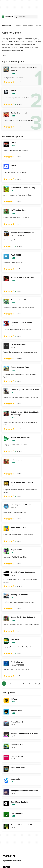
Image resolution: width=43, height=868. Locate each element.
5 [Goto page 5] (30, 684)
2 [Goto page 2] (10, 684)
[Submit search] (16, 17)
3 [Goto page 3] (17, 684)
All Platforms (7, 26)
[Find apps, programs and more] (26, 17)
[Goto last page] (37, 684)
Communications (28, 26)
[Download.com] (7, 17)
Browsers (19, 26)
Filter (5, 56)
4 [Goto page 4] (23, 684)
